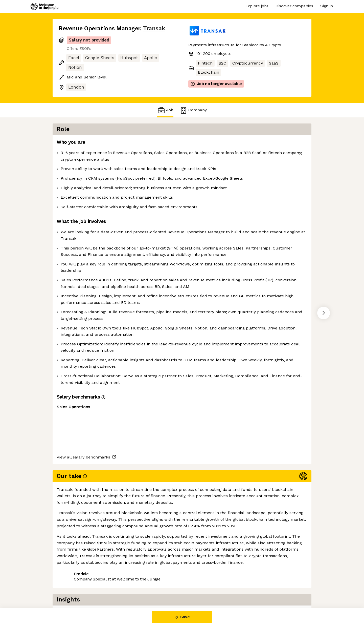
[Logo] (44, 6)
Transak (154, 28)
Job (165, 110)
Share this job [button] (73, 587)
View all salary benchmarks (83, 567)
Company (193, 110)
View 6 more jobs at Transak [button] (122, 587)
